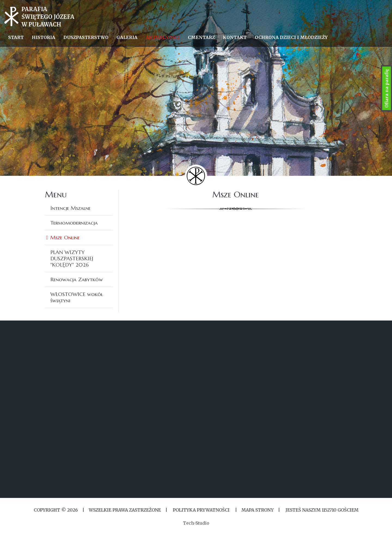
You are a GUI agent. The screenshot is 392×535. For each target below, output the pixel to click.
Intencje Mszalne (71, 208)
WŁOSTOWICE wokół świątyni (77, 297)
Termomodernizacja (74, 223)
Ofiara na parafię (387, 88)
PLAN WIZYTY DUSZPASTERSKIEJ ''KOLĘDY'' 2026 (72, 258)
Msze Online (65, 237)
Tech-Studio (196, 523)
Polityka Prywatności (201, 510)
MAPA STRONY (258, 510)
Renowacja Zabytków (77, 279)
